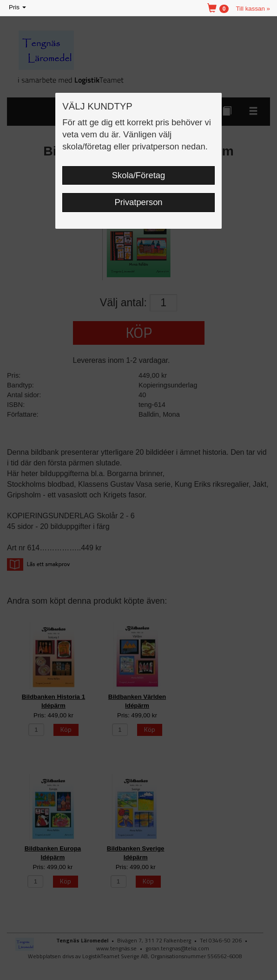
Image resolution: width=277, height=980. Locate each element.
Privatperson (138, 202)
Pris (18, 8)
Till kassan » (253, 9)
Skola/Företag (138, 175)
